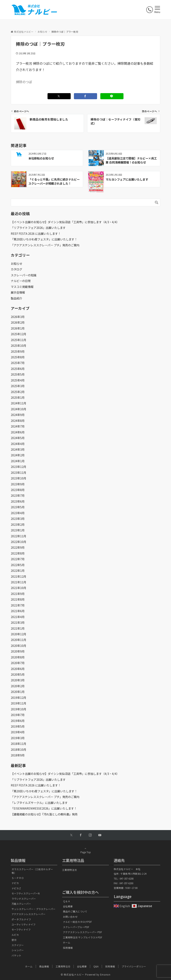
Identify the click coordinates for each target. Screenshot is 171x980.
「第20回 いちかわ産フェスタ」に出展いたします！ (44, 239)
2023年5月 (18, 507)
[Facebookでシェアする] (85, 96)
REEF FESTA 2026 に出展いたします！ (36, 234)
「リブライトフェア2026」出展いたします (38, 228)
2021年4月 (18, 617)
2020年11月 (18, 640)
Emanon (105, 975)
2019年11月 (18, 703)
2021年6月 (18, 611)
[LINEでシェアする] (112, 96)
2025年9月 (18, 351)
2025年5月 (18, 374)
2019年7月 (18, 715)
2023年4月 (18, 513)
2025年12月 (18, 334)
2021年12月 (18, 576)
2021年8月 (18, 599)
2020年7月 (18, 663)
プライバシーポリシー (134, 966)
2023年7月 (18, 495)
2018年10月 (18, 750)
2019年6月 (18, 721)
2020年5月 (18, 674)
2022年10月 (18, 542)
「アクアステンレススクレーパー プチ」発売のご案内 (45, 245)
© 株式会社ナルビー (73, 975)
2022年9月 (18, 547)
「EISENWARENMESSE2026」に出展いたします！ (44, 808)
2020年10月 (18, 646)
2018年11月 (18, 744)
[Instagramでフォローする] (90, 835)
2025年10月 (18, 346)
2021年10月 (18, 588)
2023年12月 (18, 467)
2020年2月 (18, 686)
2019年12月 (18, 698)
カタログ (16, 269)
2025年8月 (18, 357)
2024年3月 (18, 449)
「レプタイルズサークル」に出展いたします (39, 803)
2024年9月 (18, 415)
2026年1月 (18, 328)
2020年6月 (18, 669)
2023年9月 (18, 484)
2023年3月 (18, 519)
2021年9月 (18, 594)
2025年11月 (18, 340)
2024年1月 (18, 461)
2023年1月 (18, 530)
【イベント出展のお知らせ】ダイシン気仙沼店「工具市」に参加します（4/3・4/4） (65, 222)
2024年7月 (18, 426)
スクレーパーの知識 (24, 275)
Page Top (85, 850)
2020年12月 (18, 634)
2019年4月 (18, 732)
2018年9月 (18, 755)
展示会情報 (18, 292)
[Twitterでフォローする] (71, 835)
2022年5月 (18, 565)
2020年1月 (18, 692)
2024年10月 (18, 409)
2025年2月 (18, 392)
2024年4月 (18, 444)
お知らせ (16, 264)
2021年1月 (18, 628)
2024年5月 (18, 438)
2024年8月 (18, 421)
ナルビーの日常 (21, 281)
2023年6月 (18, 501)
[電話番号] (150, 10)
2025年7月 (18, 363)
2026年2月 (18, 322)
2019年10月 (18, 709)
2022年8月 (18, 553)
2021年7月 (18, 605)
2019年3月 (18, 738)
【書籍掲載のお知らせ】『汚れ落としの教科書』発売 (44, 814)
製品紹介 (16, 298)
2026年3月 (18, 317)
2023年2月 (18, 524)
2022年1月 (18, 571)
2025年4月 (18, 380)
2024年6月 (18, 432)
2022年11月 (18, 536)
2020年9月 (18, 651)
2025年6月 (18, 369)
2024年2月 (18, 455)
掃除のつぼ (24, 82)
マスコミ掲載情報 (22, 287)
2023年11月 (18, 473)
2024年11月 (18, 403)
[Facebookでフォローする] (81, 835)
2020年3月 (18, 680)
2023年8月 (18, 490)
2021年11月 (18, 582)
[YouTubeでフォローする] (100, 835)
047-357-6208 (127, 879)
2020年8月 (18, 657)
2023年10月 (18, 478)
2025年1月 (18, 397)
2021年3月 (18, 622)
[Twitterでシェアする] (59, 96)
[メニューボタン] (157, 10)
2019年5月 (18, 726)
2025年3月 (18, 386)
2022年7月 (18, 559)
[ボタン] (142, 11)
